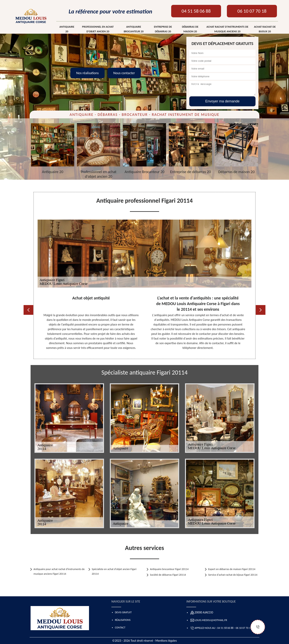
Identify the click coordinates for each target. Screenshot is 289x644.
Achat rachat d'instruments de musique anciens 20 (227, 29)
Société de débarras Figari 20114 (168, 575)
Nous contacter (124, 73)
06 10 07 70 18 (252, 11)
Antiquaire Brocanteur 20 (134, 29)
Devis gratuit (123, 612)
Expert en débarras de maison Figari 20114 (232, 569)
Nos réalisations (87, 73)
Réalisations (123, 620)
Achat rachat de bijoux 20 (265, 29)
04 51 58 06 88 (196, 11)
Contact (120, 628)
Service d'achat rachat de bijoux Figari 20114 (233, 575)
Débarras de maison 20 (190, 29)
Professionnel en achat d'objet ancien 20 (98, 29)
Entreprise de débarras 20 (163, 29)
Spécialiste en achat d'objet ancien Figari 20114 (114, 571)
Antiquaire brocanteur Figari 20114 (169, 569)
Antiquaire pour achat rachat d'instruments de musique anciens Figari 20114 (59, 571)
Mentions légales (166, 641)
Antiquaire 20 (67, 29)
